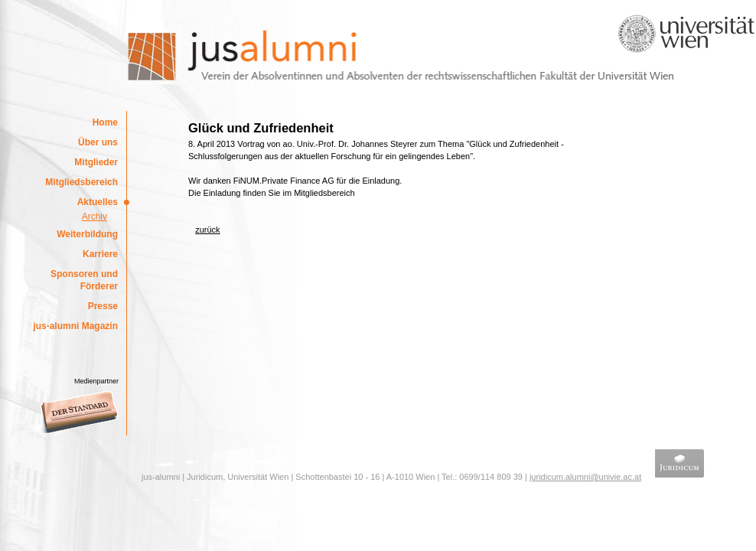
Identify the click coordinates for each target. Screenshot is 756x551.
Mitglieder (96, 162)
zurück (207, 230)
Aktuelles (98, 202)
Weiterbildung (87, 234)
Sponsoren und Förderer (84, 280)
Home (105, 122)
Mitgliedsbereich (81, 182)
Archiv (94, 217)
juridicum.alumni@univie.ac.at (585, 477)
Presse (103, 306)
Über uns (98, 142)
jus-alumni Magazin (75, 326)
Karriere (100, 254)
